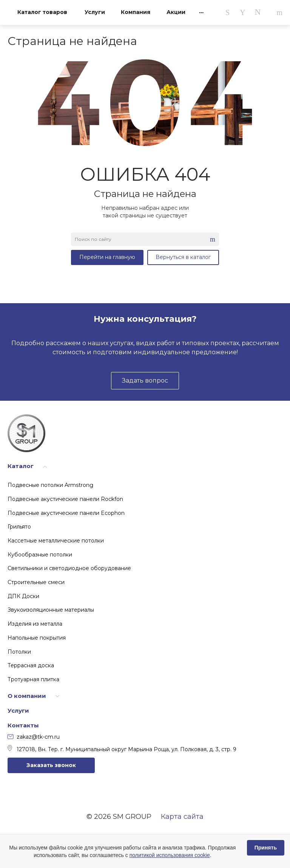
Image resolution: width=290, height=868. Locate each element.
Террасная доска (31, 665)
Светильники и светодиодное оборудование (69, 568)
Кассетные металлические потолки (56, 541)
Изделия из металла (35, 624)
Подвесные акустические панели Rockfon (65, 499)
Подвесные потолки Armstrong (50, 485)
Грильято (19, 527)
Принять (266, 848)
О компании (27, 696)
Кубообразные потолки (40, 555)
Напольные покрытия (37, 638)
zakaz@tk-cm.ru (34, 737)
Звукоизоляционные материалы (51, 610)
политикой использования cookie (170, 855)
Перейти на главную (107, 257)
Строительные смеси (36, 582)
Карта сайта (182, 817)
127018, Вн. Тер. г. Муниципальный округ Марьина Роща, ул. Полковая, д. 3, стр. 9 (122, 749)
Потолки (19, 652)
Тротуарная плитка (33, 679)
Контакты (23, 725)
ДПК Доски (23, 596)
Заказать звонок (51, 765)
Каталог (21, 466)
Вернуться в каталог (183, 257)
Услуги (18, 711)
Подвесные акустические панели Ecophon (66, 513)
